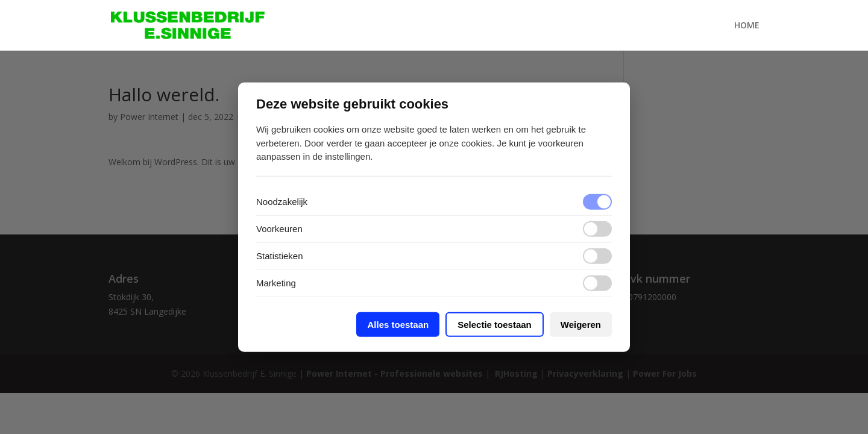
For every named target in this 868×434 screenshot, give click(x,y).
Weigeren (581, 324)
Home (747, 26)
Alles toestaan (398, 324)
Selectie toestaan (495, 324)
